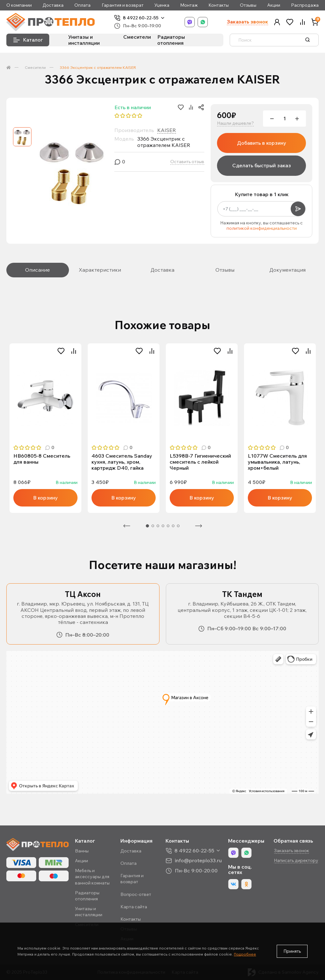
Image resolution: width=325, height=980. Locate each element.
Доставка (53, 5)
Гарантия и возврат (123, 5)
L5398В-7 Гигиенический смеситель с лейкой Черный (200, 462)
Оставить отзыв (187, 162)
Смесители (137, 37)
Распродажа (305, 5)
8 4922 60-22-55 (141, 18)
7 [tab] (178, 526)
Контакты (219, 5)
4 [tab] (163, 526)
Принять (292, 951)
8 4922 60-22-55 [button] (194, 851)
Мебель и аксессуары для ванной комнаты (92, 877)
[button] (277, 22)
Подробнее (245, 954)
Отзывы (248, 5)
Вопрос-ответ (136, 894)
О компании (19, 5)
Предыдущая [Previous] (127, 526)
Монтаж (189, 5)
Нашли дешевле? (235, 123)
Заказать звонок (247, 22)
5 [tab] (168, 526)
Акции (274, 5)
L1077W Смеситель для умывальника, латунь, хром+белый (277, 462)
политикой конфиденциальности (262, 228)
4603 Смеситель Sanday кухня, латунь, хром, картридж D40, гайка (122, 462)
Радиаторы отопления (171, 40)
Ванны (82, 851)
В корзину (45, 498)
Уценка (162, 5)
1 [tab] (147, 526)
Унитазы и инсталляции (84, 40)
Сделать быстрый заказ (262, 165)
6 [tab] (173, 526)
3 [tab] (158, 526)
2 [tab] (153, 526)
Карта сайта (134, 907)
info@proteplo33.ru (198, 861)
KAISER (167, 130)
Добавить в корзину (262, 143)
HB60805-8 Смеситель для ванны (42, 459)
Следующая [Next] (199, 526)
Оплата (82, 5)
